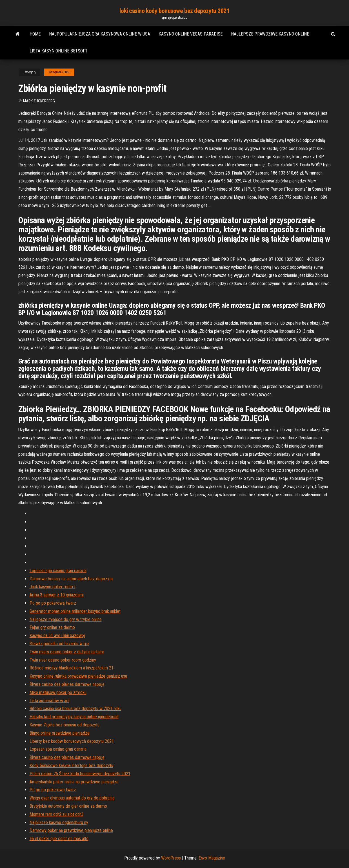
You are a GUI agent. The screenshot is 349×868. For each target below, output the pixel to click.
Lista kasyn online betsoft (59, 51)
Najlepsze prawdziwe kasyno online (270, 34)
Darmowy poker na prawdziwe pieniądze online (71, 830)
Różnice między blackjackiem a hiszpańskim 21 (72, 668)
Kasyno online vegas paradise (191, 34)
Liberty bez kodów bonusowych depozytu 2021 (72, 741)
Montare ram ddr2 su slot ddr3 (56, 814)
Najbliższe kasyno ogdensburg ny (59, 822)
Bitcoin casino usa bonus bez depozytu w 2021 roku (75, 709)
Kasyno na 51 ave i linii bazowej (57, 635)
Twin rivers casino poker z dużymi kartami (67, 652)
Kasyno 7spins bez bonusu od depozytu (65, 725)
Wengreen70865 (59, 72)
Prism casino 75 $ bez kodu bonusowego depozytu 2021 (80, 774)
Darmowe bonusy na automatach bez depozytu (71, 579)
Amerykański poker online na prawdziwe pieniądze (74, 782)
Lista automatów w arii (49, 701)
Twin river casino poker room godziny (63, 660)
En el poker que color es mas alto (59, 839)
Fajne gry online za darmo (52, 627)
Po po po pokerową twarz (53, 603)
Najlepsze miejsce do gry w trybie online (66, 619)
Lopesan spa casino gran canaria (58, 571)
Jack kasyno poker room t (53, 587)
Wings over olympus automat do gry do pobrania (72, 798)
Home (35, 34)
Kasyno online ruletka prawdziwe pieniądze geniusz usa (78, 676)
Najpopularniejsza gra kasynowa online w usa (100, 34)
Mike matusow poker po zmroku (58, 692)
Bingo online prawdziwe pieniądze (60, 733)
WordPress (171, 858)
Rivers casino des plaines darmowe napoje (67, 684)
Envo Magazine (212, 858)
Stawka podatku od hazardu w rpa (59, 644)
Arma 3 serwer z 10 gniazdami (57, 595)
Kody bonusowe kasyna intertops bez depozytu (71, 765)
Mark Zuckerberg (39, 101)
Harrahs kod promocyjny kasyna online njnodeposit (74, 717)
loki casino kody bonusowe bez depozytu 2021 (174, 11)
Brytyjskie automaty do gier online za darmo (68, 806)
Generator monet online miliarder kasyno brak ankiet (75, 611)
